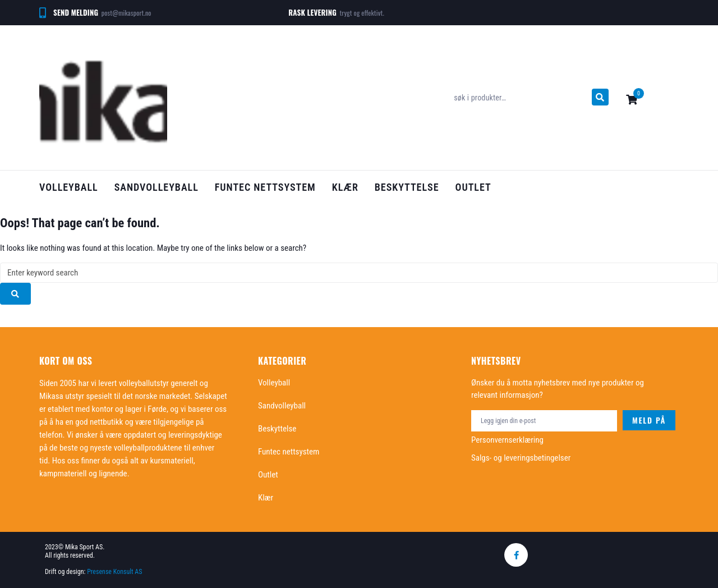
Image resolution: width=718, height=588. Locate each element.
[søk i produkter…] (520, 98)
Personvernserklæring (507, 440)
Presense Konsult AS (115, 572)
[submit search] (600, 97)
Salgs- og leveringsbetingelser (521, 458)
